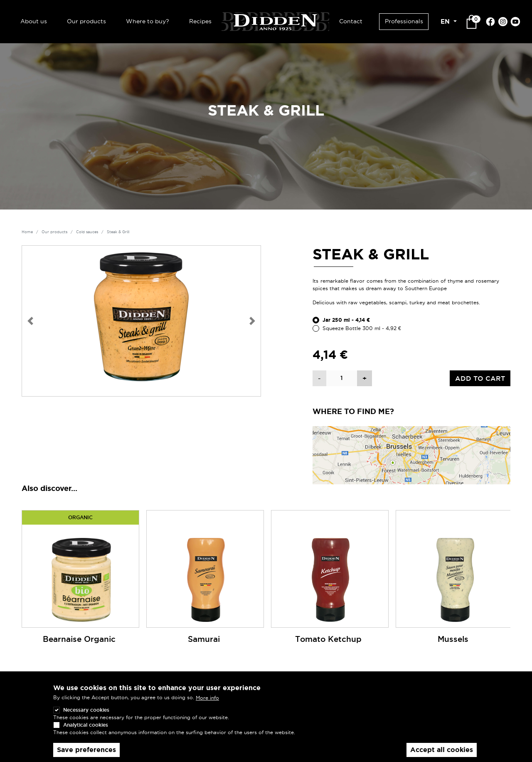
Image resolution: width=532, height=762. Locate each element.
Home (27, 232)
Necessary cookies (86, 712)
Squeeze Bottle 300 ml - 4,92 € (362, 328)
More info (207, 700)
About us (34, 21)
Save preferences (86, 752)
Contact (351, 21)
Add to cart (480, 378)
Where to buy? (148, 21)
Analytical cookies (86, 727)
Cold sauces (87, 232)
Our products (86, 21)
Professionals (404, 21)
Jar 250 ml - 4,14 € (346, 320)
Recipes (200, 21)
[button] (30, 321)
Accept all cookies (442, 752)
